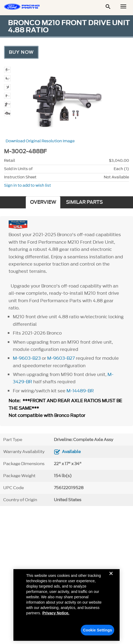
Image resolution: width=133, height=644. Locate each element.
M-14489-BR (80, 391)
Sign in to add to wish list (27, 185)
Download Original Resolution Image (40, 141)
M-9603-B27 (61, 358)
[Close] (111, 581)
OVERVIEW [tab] (43, 202)
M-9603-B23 (27, 358)
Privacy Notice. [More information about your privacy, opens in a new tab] (56, 616)
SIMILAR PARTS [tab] (84, 202)
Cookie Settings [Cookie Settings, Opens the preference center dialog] (98, 633)
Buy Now (21, 52)
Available (71, 452)
